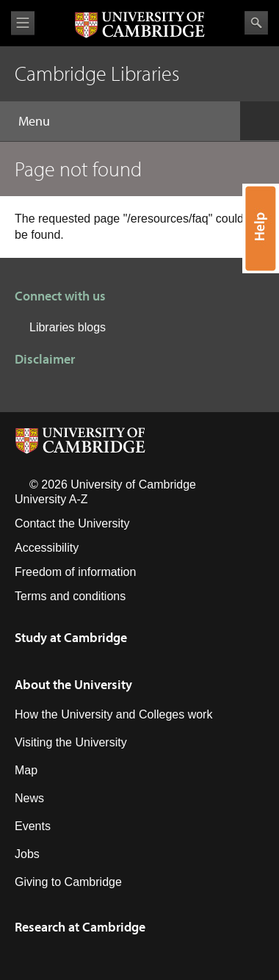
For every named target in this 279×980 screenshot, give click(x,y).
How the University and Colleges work (113, 714)
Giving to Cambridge (68, 882)
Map (26, 770)
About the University (73, 684)
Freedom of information (75, 572)
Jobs (27, 854)
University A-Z (51, 499)
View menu (23, 23)
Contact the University (72, 523)
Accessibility (47, 548)
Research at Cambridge (80, 927)
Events (33, 826)
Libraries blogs (68, 327)
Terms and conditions (70, 596)
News (29, 798)
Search (256, 23)
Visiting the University (71, 742)
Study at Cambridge (71, 637)
